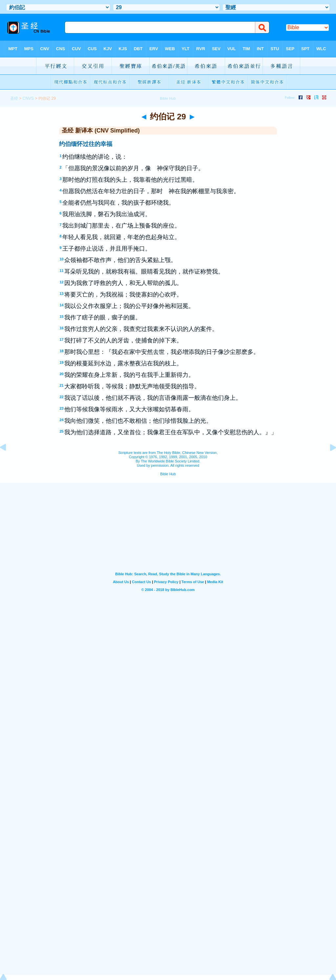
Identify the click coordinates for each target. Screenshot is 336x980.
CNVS (28, 98)
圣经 (14, 98)
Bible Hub (168, 474)
